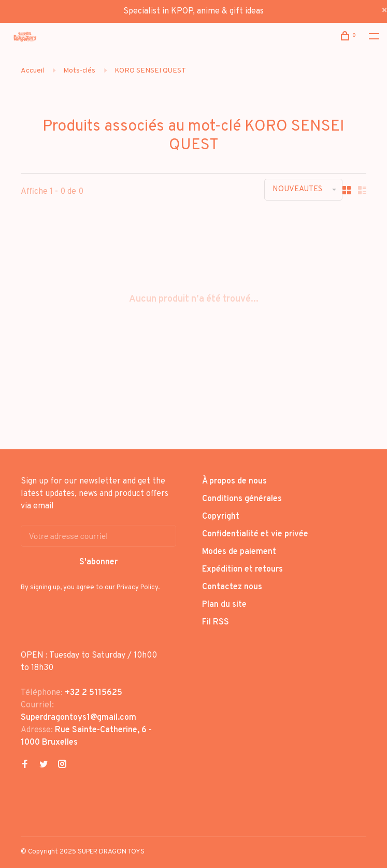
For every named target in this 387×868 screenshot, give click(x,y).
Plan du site (224, 605)
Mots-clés (79, 71)
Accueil (32, 71)
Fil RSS (216, 622)
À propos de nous (234, 481)
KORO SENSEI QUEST (150, 71)
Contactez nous (232, 587)
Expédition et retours (242, 570)
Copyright (221, 517)
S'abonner (98, 562)
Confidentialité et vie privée (255, 534)
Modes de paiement (239, 552)
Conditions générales (242, 499)
